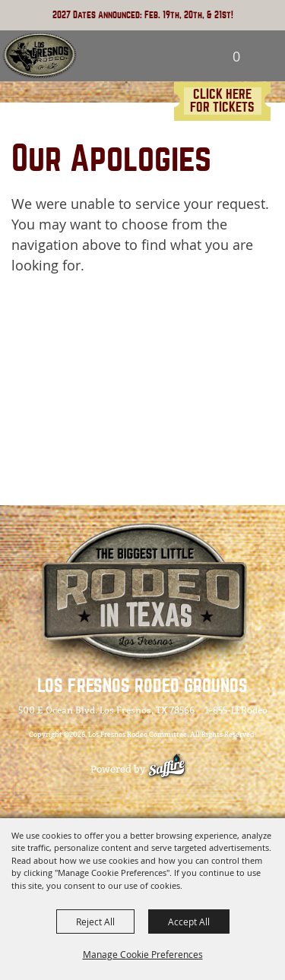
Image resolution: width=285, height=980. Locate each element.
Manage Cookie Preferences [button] (143, 954)
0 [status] (236, 56)
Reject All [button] (95, 922)
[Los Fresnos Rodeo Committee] (40, 56)
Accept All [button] (189, 922)
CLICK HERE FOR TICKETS (222, 101)
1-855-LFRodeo (236, 710)
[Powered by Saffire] (174, 769)
